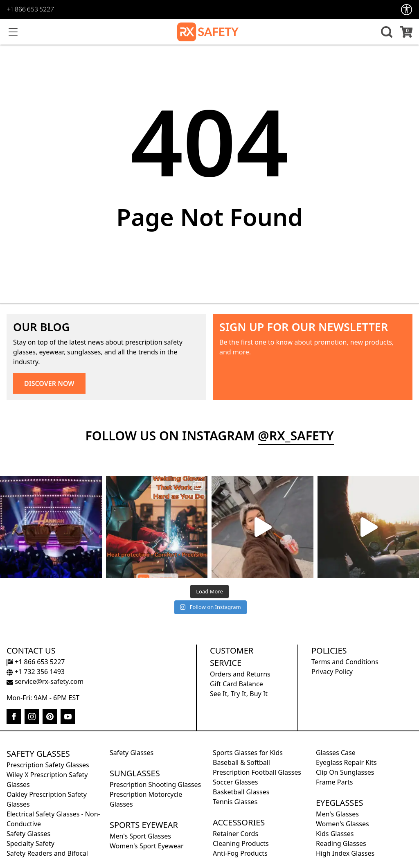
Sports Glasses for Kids (248, 753)
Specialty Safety (30, 843)
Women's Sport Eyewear (147, 846)
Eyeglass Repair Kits (346, 762)
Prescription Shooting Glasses (155, 785)
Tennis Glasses (235, 802)
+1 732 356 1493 (36, 672)
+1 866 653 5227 (30, 10)
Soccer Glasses (235, 782)
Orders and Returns (240, 674)
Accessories (239, 822)
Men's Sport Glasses (140, 836)
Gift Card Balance (237, 684)
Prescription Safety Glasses (48, 765)
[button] (385, 32)
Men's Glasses (337, 814)
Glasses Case (336, 753)
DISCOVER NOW (49, 383)
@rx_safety (296, 435)
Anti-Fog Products (240, 853)
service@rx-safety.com (45, 681)
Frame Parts (334, 782)
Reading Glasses (341, 843)
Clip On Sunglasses (345, 772)
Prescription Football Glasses (257, 772)
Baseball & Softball (241, 762)
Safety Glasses (38, 754)
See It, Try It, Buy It (239, 694)
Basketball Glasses (241, 792)
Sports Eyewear (144, 825)
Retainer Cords (235, 834)
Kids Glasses (335, 834)
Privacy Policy (332, 672)
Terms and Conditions (345, 662)
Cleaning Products (241, 843)
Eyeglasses (339, 803)
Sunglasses (135, 773)
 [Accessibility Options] (407, 10)
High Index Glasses (345, 853)
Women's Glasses (342, 824)
